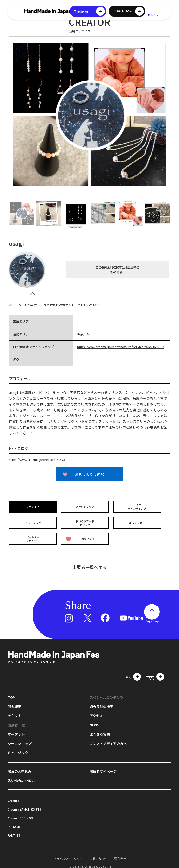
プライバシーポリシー (68, 856)
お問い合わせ (98, 856)
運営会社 (120, 856)
